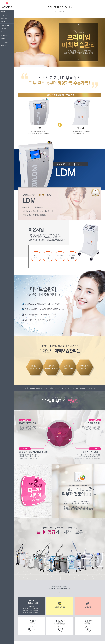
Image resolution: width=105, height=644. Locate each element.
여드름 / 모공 (4, 15)
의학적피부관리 (5, 42)
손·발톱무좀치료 (5, 35)
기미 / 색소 (4, 22)
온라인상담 (4, 45)
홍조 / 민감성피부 (5, 18)
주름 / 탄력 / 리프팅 (5, 25)
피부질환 (3, 39)
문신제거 (3, 32)
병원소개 (3, 12)
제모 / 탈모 (4, 29)
